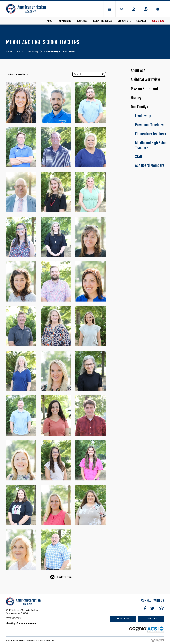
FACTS (161, 608)
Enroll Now (123, 619)
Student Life (124, 21)
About (50, 21)
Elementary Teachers (151, 134)
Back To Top (61, 577)
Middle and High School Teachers (152, 145)
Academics (82, 21)
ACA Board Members (150, 165)
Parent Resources (103, 21)
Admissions (65, 21)
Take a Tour (151, 619)
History (136, 98)
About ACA (138, 71)
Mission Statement (144, 89)
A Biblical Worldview (145, 80)
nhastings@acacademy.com (21, 623)
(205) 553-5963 (13, 618)
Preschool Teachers (149, 125)
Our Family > (140, 107)
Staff (139, 157)
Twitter (152, 608)
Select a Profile (18, 74)
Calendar (141, 21)
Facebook (145, 608)
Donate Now (158, 21)
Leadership (143, 116)
